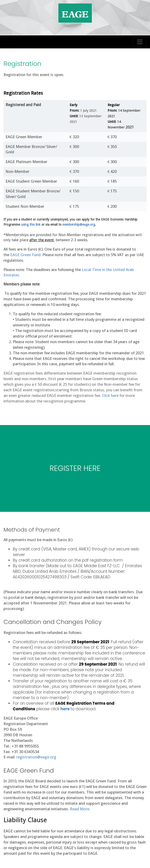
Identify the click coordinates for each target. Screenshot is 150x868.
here (65, 709)
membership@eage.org (79, 225)
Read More (80, 809)
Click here (110, 395)
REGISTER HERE (75, 468)
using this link (31, 225)
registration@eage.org (36, 757)
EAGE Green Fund (25, 255)
